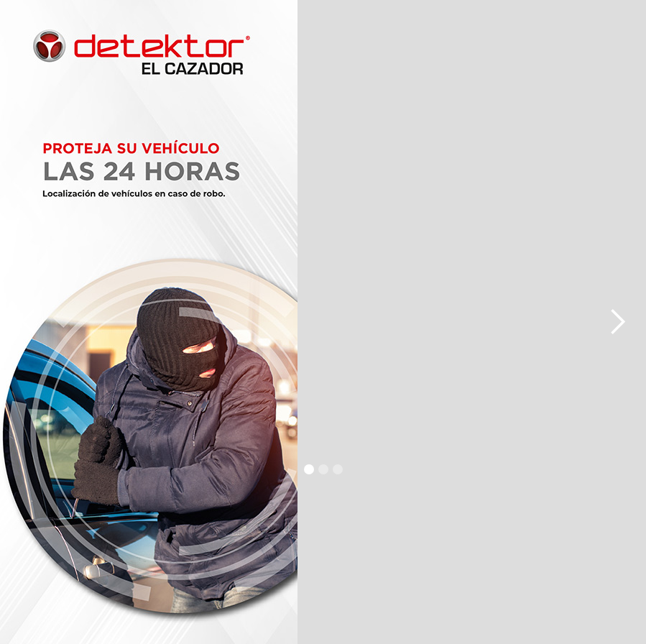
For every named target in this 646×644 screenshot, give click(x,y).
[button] (29, 322)
